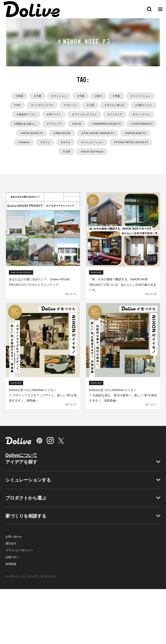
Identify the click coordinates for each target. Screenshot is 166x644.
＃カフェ (46, 193)
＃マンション (83, 97)
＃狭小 (138, 97)
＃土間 (58, 121)
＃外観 (27, 109)
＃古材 (91, 205)
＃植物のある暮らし (120, 145)
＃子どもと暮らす (92, 121)
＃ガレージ (30, 121)
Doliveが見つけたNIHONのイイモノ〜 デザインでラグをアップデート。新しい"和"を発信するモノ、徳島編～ (43, 450)
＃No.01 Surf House (126, 205)
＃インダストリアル (128, 109)
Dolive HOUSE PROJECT (21, 327)
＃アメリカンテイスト (122, 133)
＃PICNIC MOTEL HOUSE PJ (48, 205)
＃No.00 (74, 157)
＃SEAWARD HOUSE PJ (114, 157)
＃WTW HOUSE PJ (86, 169)
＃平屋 (113, 97)
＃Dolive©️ (135, 181)
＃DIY (94, 109)
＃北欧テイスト (133, 121)
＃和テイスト (79, 133)
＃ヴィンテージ (78, 145)
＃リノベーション (60, 109)
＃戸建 (53, 97)
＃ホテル (74, 193)
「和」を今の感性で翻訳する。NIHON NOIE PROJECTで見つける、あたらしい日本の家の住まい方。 (123, 339)
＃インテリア (40, 145)
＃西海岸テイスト (40, 133)
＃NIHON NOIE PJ (98, 181)
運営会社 (11, 598)
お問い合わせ (14, 592)
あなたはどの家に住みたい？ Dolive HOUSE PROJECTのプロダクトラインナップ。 (39, 337)
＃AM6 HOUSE (128, 169)
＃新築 (28, 97)
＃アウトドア (42, 157)
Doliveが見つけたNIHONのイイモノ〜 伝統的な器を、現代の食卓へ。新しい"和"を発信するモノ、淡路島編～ (123, 450)
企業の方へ (12, 612)
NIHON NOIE (96, 327)
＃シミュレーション (111, 193)
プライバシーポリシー (19, 605)
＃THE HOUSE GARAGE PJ (46, 181)
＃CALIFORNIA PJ (41, 169)
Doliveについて (21, 510)
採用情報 (11, 619)
